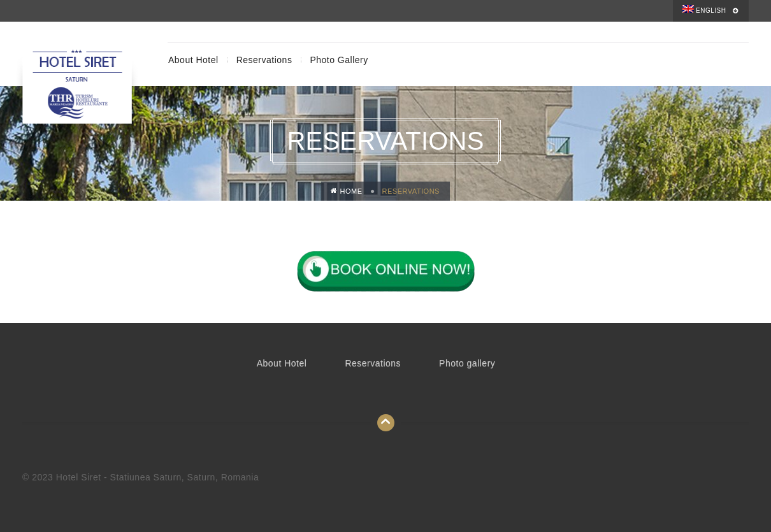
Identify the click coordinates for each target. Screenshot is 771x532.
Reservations (264, 60)
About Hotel (193, 60)
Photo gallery (339, 60)
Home (347, 191)
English (704, 10)
